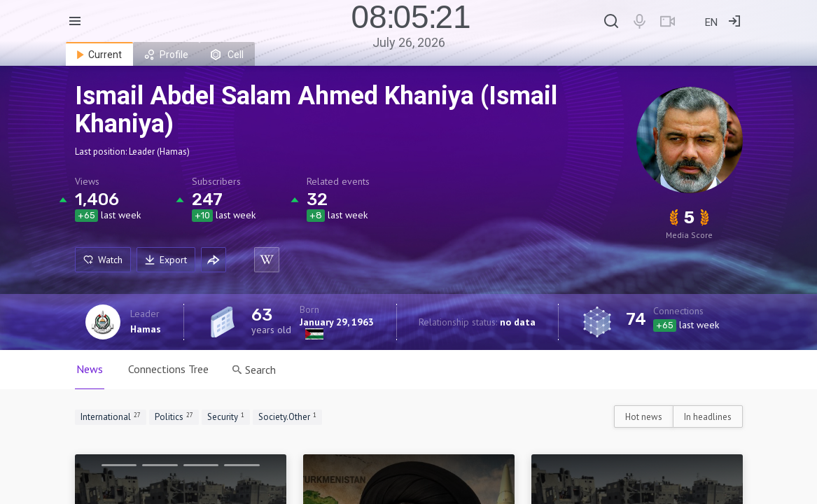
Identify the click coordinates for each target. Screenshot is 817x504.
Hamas (146, 329)
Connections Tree (168, 369)
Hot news (644, 417)
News (90, 369)
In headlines (708, 417)
